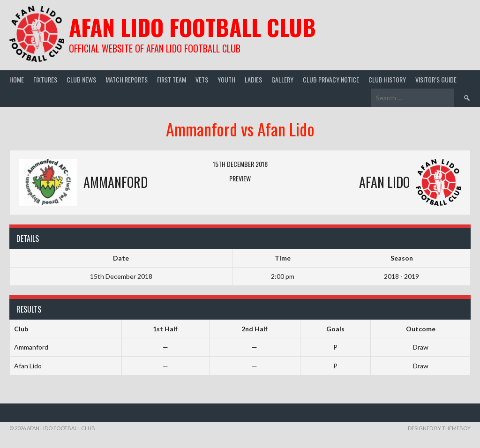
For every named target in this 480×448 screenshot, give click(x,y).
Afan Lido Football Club (192, 27)
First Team (172, 79)
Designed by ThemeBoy (439, 428)
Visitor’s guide (436, 79)
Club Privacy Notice (331, 79)
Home (17, 79)
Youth (226, 79)
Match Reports (127, 79)
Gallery (282, 79)
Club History (387, 79)
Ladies (253, 79)
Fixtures (45, 79)
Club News (81, 79)
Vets (202, 79)
